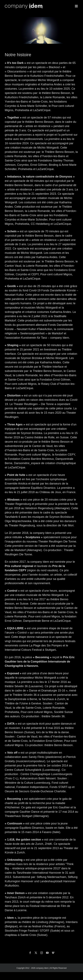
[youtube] (47, 953)
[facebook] (30, 953)
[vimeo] (53, 953)
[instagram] (42, 953)
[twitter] (36, 953)
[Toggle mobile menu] (77, 6)
